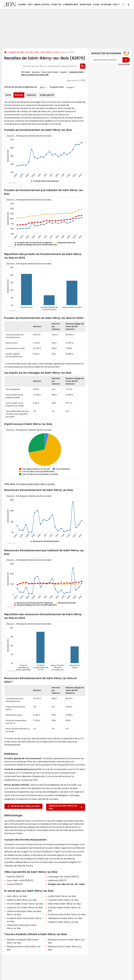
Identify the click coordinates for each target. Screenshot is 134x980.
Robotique (86, 4)
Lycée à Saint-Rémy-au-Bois (62, 896)
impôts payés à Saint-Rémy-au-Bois (37, 484)
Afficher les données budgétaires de (21, 87)
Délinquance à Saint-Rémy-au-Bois (65, 918)
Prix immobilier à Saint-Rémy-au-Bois (25, 904)
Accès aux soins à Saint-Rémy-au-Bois (67, 914)
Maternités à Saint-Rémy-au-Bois (64, 904)
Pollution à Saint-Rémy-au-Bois (63, 922)
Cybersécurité (71, 4)
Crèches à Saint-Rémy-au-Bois (63, 900)
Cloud (96, 4)
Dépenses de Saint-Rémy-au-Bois (66, 807)
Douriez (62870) (15, 884)
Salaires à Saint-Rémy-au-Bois (22, 900)
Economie (106, 4)
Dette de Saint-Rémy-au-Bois (24, 806)
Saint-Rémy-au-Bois (50, 52)
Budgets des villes (16, 52)
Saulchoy (36, 72)
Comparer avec (56, 87)
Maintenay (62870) (57, 880)
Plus (116, 4)
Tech (30, 4)
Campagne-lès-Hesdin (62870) (63, 877)
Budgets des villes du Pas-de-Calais (66, 884)
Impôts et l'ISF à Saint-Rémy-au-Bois (25, 907)
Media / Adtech (42, 4)
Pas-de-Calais (33, 52)
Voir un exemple (124, 64)
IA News (22, 4)
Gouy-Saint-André (50, 72)
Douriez (63, 72)
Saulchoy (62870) (15, 877)
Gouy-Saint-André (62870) (20, 880)
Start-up (56, 4)
